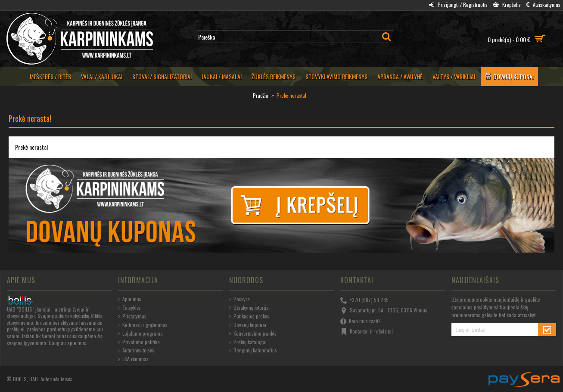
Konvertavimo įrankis (253, 333)
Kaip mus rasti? (361, 321)
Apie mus (130, 299)
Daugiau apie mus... (69, 343)
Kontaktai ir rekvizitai (367, 332)
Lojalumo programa (140, 333)
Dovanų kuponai (248, 325)
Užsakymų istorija (249, 308)
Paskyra (240, 299)
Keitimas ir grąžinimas (143, 325)
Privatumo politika (139, 342)
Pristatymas (132, 316)
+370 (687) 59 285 (364, 300)
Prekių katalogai (248, 342)
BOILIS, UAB (25, 379)
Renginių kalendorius (253, 350)
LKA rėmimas (133, 359)
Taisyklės (129, 308)
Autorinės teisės (136, 350)
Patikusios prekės (249, 316)
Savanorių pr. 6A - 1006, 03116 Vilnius (384, 311)
